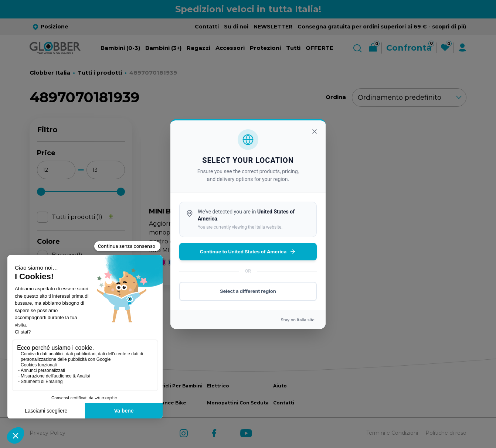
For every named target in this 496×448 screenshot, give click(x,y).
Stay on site (298, 320)
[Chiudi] (315, 131)
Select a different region (248, 291)
